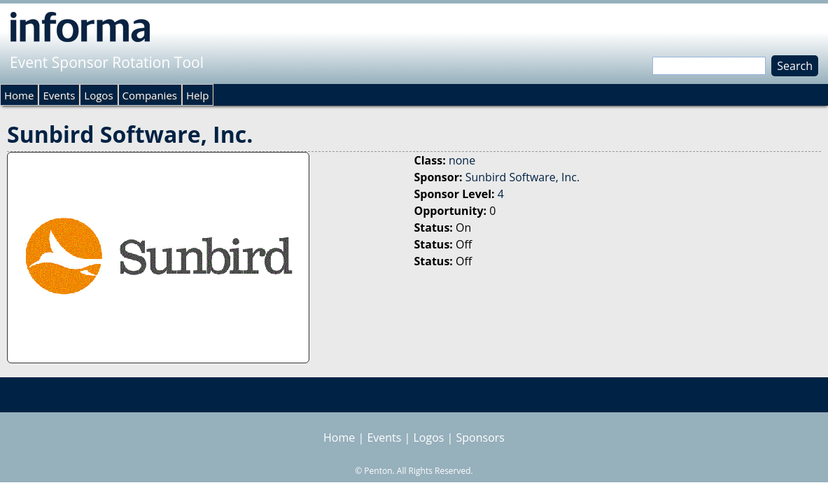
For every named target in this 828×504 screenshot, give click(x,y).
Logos (98, 95)
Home (19, 95)
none (462, 160)
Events (59, 95)
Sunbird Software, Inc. (522, 177)
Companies (150, 95)
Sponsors (480, 437)
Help (197, 95)
